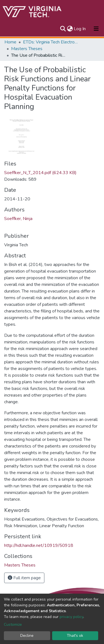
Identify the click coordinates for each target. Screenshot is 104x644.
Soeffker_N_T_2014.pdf (40, 173)
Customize (13, 624)
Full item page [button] (24, 578)
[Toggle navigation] (96, 29)
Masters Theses (27, 49)
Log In (80, 29)
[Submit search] (63, 29)
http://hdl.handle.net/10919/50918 (39, 545)
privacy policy (71, 617)
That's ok (75, 636)
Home (10, 42)
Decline (27, 636)
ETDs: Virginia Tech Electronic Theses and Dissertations (51, 42)
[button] (70, 29)
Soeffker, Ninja (18, 219)
